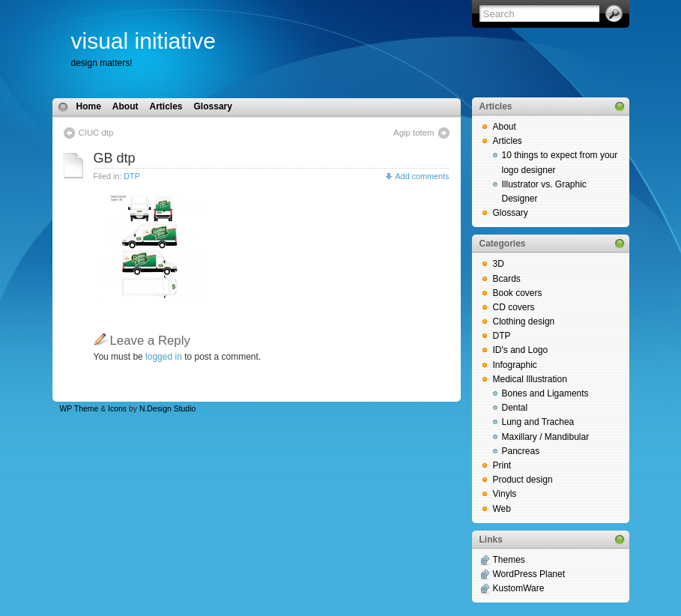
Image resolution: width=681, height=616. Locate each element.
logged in (164, 357)
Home (89, 106)
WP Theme (79, 409)
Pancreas (521, 451)
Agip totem (414, 133)
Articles (166, 106)
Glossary (213, 106)
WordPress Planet (529, 574)
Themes (509, 560)
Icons (117, 409)
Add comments (422, 176)
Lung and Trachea (538, 422)
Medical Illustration (530, 379)
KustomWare (519, 588)
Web (502, 509)
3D (499, 264)
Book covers (518, 293)
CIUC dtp (96, 133)
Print (502, 465)
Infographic (515, 365)
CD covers (514, 307)
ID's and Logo (521, 350)
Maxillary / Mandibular (546, 437)
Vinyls (505, 494)
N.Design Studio (167, 409)
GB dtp (115, 158)
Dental (515, 408)
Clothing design (524, 321)
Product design (523, 480)
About (125, 106)
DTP (132, 176)
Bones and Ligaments (545, 393)
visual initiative (143, 41)
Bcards (507, 279)
